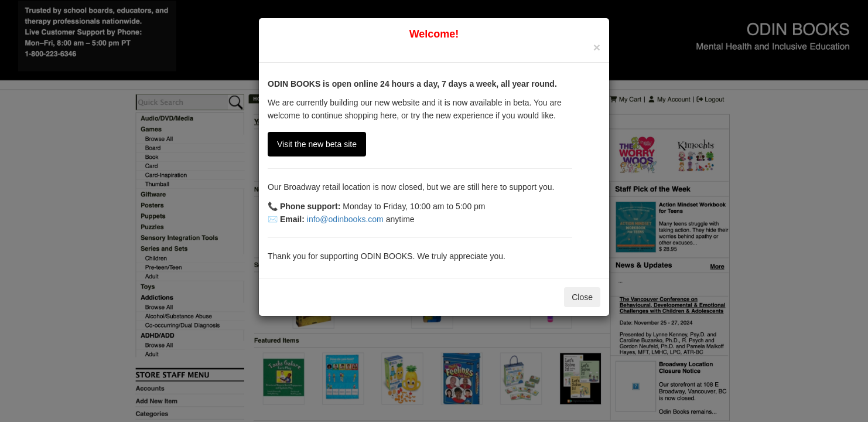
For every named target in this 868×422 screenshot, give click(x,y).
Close (582, 297)
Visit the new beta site (317, 144)
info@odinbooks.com (345, 219)
